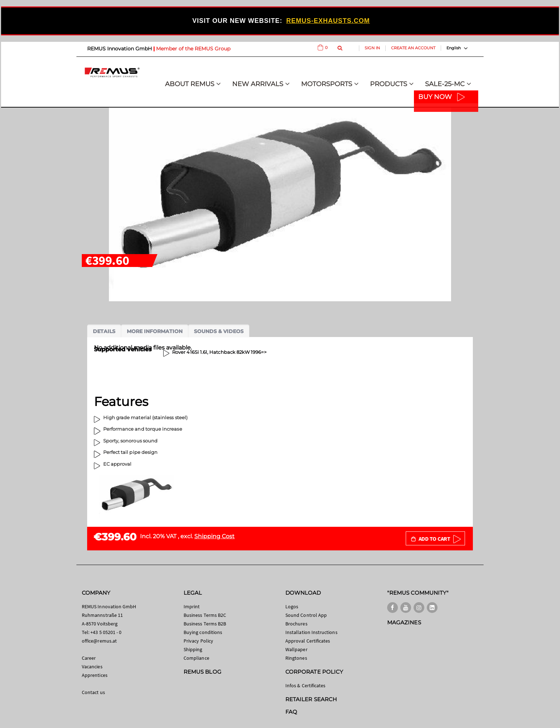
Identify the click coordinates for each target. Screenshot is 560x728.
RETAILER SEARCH (311, 699)
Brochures (296, 624)
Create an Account (413, 48)
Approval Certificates (308, 641)
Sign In (372, 48)
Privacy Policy (198, 641)
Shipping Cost (214, 536)
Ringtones (296, 658)
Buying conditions (203, 632)
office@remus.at (99, 641)
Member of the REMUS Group (193, 49)
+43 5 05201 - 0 (106, 632)
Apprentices (95, 675)
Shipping (193, 649)
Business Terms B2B (205, 624)
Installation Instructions (311, 632)
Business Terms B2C (205, 615)
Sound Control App (306, 615)
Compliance (196, 658)
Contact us (93, 692)
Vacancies (92, 667)
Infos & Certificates (305, 685)
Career (89, 658)
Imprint (192, 606)
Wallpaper (296, 649)
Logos (292, 606)
